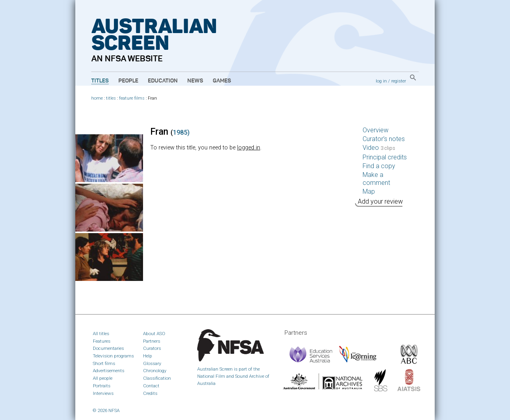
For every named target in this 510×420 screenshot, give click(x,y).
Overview (376, 130)
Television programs (113, 356)
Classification (157, 378)
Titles (100, 81)
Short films (104, 363)
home (97, 98)
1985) (181, 132)
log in (381, 81)
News (195, 81)
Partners (152, 341)
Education (163, 81)
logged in (249, 148)
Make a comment (376, 179)
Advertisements (109, 371)
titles (111, 98)
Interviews (103, 393)
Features (102, 341)
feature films (132, 98)
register (399, 81)
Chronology (155, 371)
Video (379, 148)
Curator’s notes (384, 139)
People (128, 81)
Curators (152, 348)
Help (148, 356)
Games (222, 81)
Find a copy (379, 166)
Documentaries (108, 348)
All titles (101, 334)
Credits (150, 393)
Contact (151, 386)
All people (103, 378)
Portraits (102, 386)
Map (369, 191)
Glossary (152, 363)
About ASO (154, 334)
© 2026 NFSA (106, 410)
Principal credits (385, 157)
